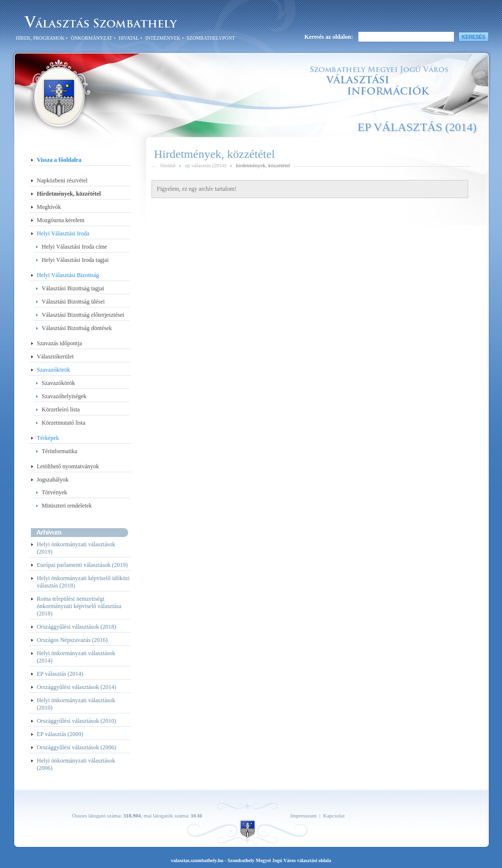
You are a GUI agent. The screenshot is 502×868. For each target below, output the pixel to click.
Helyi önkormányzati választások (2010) (76, 704)
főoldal (168, 165)
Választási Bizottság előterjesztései (83, 315)
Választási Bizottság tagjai (73, 288)
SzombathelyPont (211, 38)
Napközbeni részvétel (62, 180)
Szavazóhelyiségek (64, 396)
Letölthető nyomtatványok (68, 466)
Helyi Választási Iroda (63, 233)
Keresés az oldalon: (329, 37)
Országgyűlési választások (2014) (76, 687)
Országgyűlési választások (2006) (76, 747)
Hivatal (129, 38)
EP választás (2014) (60, 674)
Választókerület (55, 357)
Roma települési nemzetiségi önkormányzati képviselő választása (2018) (79, 606)
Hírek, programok (40, 38)
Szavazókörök (53, 370)
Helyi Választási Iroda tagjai (75, 260)
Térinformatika (60, 451)
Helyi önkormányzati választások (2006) (76, 764)
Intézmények (163, 38)
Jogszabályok (53, 480)
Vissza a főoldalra (59, 160)
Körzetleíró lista (61, 409)
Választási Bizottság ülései (73, 302)
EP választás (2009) (60, 734)
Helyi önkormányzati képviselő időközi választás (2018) (83, 582)
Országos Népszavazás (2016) (72, 640)
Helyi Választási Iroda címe (74, 247)
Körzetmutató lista (63, 423)
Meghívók (49, 207)
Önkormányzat (91, 38)
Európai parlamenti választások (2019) (82, 565)
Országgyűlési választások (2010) (76, 721)
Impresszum (303, 816)
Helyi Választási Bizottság (68, 275)
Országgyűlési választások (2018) (76, 627)
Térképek (48, 438)
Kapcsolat (334, 816)
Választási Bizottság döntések (77, 328)
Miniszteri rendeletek (67, 506)
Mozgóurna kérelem (61, 220)
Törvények (54, 492)
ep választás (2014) (206, 165)
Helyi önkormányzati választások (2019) (76, 548)
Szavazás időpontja (59, 343)
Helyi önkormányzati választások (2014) (76, 657)
